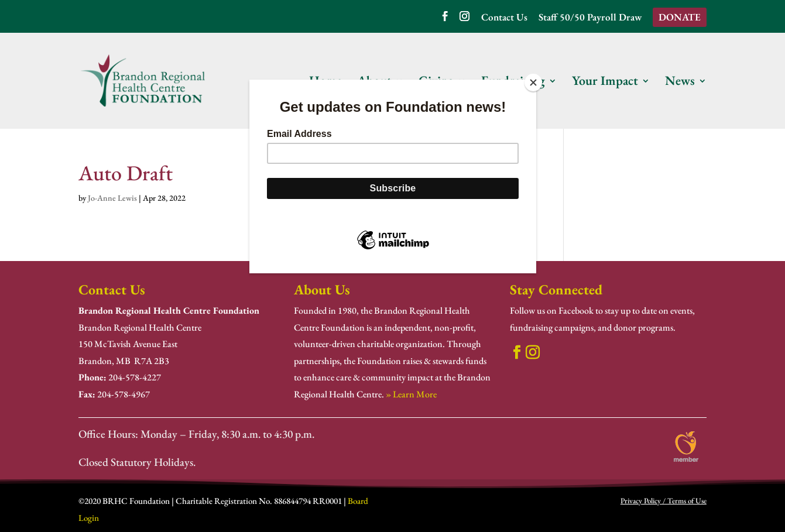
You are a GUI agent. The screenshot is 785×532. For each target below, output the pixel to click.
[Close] (533, 83)
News (680, 83)
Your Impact (605, 83)
